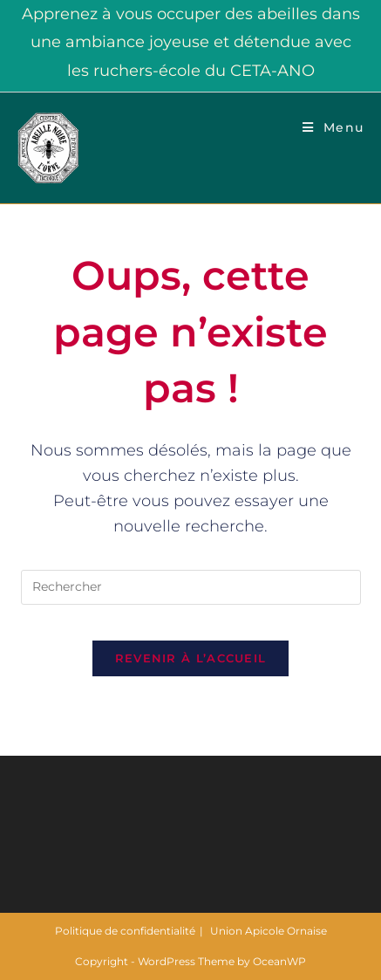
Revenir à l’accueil (191, 658)
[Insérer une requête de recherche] (191, 587)
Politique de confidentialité (125, 931)
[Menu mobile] (333, 127)
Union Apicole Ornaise (269, 931)
